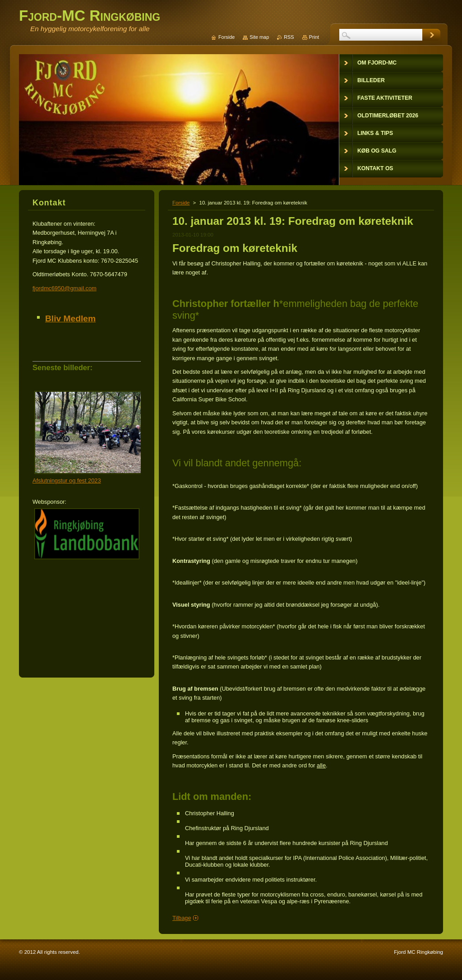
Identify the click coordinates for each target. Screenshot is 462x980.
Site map (259, 37)
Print (314, 37)
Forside (181, 203)
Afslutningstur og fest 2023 (67, 481)
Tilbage (182, 918)
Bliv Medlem (70, 318)
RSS (289, 37)
